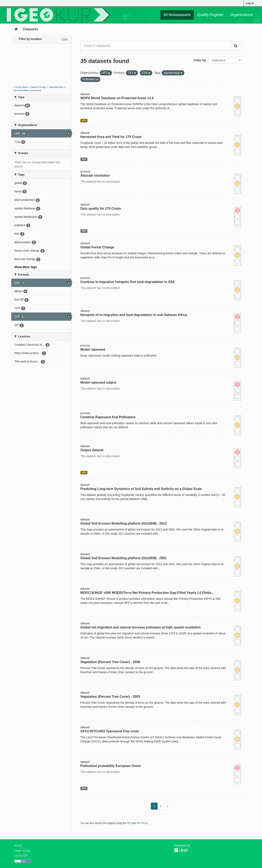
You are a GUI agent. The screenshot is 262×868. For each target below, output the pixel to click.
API (129, 823)
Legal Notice (22, 851)
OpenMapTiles (56, 87)
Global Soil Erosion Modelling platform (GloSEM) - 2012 (124, 523)
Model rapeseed (93, 349)
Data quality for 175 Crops (101, 208)
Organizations (241, 15)
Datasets (31, 29)
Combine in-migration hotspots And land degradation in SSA (128, 282)
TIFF (84, 159)
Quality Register (210, 15)
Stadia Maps (21, 87)
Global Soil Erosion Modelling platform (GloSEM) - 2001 (124, 558)
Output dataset (92, 450)
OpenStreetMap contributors (27, 90)
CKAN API (21, 856)
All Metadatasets (177, 15)
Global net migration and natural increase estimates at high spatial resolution (141, 627)
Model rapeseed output (98, 382)
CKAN (181, 850)
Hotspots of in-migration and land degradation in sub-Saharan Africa (134, 315)
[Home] (16, 29)
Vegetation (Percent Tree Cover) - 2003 (110, 697)
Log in (250, 3)
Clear (65, 39)
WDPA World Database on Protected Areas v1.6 (117, 98)
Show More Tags (26, 267)
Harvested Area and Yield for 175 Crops (111, 137)
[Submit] (236, 46)
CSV (84, 120)
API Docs (142, 823)
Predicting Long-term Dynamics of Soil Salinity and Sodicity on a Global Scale (141, 489)
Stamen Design (38, 87)
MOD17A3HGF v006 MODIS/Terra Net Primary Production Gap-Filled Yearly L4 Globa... (147, 593)
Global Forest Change (97, 247)
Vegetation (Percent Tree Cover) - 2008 (110, 662)
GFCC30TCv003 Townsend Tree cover (110, 731)
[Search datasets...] (156, 46)
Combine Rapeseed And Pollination (108, 417)
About (18, 845)
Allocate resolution (95, 176)
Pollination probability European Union (111, 766)
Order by (200, 60)
